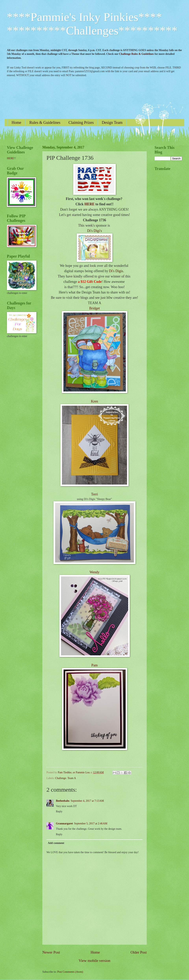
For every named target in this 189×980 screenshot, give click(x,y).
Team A (72, 778)
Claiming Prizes (81, 122)
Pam (94, 665)
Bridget (94, 308)
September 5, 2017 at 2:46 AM (91, 824)
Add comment (56, 843)
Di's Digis (116, 271)
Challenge (61, 778)
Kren (94, 401)
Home (16, 122)
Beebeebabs (63, 801)
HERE (89, 204)
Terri (95, 494)
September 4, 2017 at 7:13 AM (87, 801)
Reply (59, 811)
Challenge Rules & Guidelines (137, 54)
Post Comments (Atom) (70, 972)
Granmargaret (64, 824)
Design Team (112, 122)
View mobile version (95, 961)
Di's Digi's (95, 231)
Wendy (95, 572)
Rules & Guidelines (45, 122)
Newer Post (51, 952)
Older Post (139, 952)
